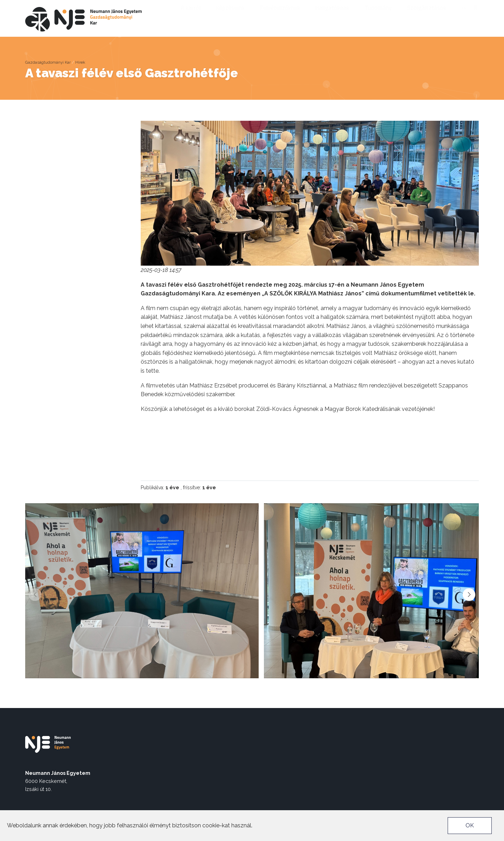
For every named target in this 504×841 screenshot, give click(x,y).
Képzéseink (233, 17)
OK (470, 825)
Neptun (412, 6)
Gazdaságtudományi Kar (48, 62)
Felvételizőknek (282, 17)
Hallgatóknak (335, 17)
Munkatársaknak (377, 6)
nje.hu (343, 6)
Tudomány (381, 17)
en (464, 17)
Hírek (80, 62)
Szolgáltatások (429, 17)
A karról (193, 17)
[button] (469, 595)
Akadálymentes (311, 6)
